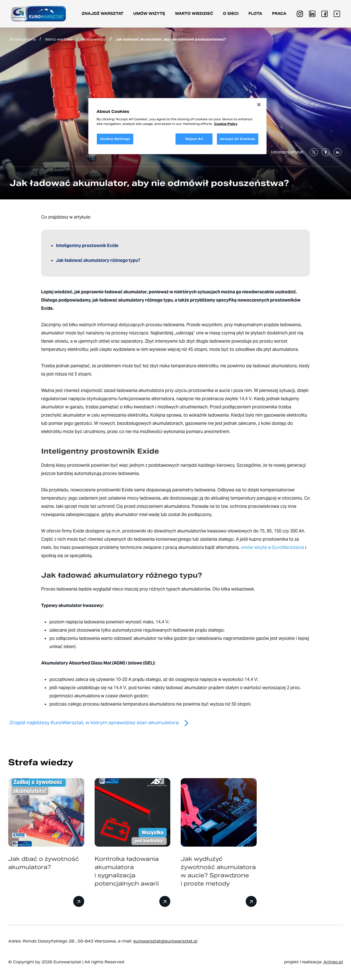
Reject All (194, 139)
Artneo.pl (333, 962)
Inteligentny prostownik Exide (88, 246)
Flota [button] (255, 14)
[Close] (259, 105)
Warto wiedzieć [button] (194, 14)
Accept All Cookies (238, 139)
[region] (177, 126)
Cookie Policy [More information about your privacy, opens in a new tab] (226, 124)
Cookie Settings (115, 139)
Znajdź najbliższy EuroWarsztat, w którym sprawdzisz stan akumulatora (101, 723)
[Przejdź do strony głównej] (38, 14)
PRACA (279, 14)
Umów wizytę (149, 14)
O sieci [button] (231, 14)
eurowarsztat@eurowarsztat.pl (165, 941)
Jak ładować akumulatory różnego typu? (98, 260)
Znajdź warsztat (103, 14)
